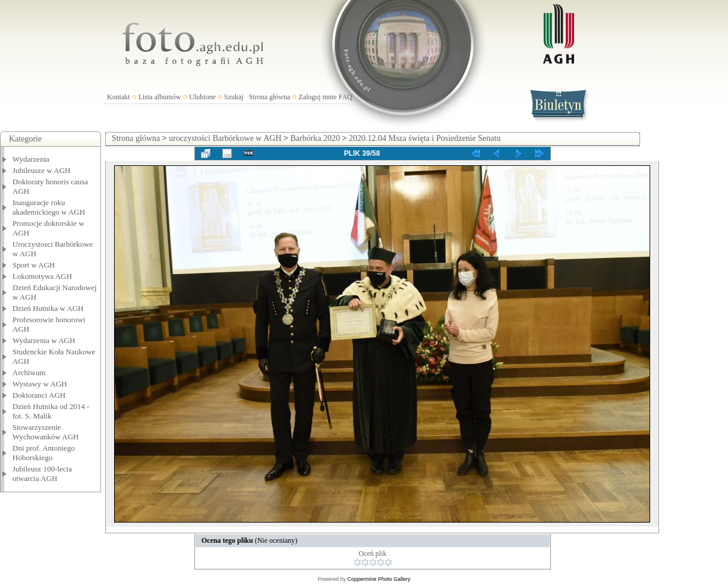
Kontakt (119, 97)
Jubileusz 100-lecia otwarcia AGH (42, 474)
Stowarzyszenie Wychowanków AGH (46, 432)
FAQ (346, 97)
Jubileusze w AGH (42, 170)
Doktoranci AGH (39, 395)
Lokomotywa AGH (42, 276)
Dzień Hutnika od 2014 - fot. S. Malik (51, 411)
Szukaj (234, 97)
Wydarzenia (31, 159)
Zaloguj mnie (317, 97)
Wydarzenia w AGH (44, 340)
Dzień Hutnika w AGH (48, 308)
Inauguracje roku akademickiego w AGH (49, 207)
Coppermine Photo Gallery (379, 579)
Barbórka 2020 (315, 138)
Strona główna (270, 97)
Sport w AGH (34, 265)
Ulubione (202, 97)
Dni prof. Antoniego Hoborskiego (44, 453)
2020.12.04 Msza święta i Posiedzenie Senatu (425, 138)
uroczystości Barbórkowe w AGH (225, 138)
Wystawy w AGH (40, 384)
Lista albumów (160, 97)
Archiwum (29, 372)
